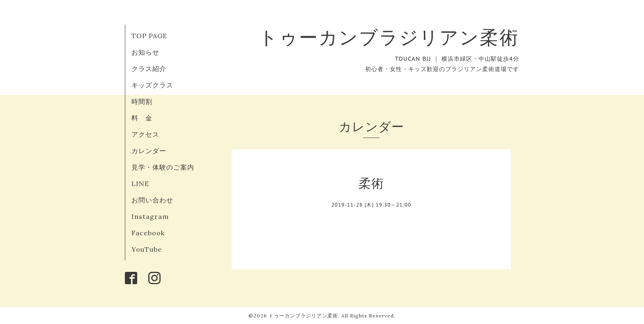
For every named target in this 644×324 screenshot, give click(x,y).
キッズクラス (152, 85)
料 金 (142, 118)
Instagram (150, 216)
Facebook (148, 233)
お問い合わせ (152, 200)
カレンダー (149, 151)
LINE (140, 184)
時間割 (142, 101)
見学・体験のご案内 (163, 167)
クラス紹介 (149, 69)
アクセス (145, 134)
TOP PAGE (149, 36)
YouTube (147, 249)
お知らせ (145, 52)
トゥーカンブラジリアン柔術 (389, 37)
